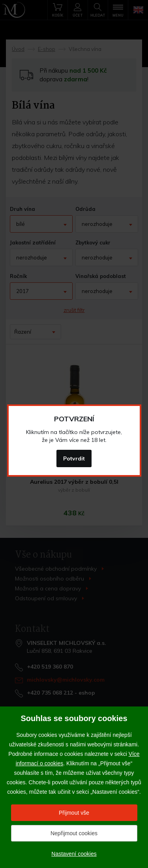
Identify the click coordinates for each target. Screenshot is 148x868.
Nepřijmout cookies (74, 833)
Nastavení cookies (74, 854)
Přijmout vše (74, 813)
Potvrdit (74, 458)
